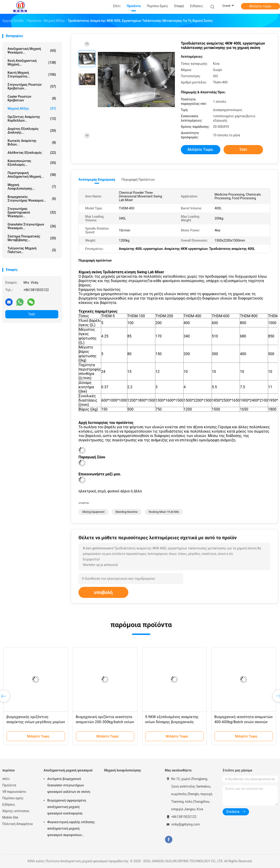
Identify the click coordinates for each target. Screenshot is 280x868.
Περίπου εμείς (13, 798)
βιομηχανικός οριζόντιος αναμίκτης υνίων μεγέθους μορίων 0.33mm (36, 722)
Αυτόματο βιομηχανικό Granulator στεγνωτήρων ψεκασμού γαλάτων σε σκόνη (69, 785)
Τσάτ (32, 314)
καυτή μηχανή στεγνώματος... (32, 74)
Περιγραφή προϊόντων (138, 180)
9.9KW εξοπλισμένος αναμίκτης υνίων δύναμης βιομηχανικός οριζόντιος (172, 722)
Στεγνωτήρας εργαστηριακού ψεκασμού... (32, 212)
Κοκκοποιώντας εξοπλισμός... (32, 163)
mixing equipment (94, 512)
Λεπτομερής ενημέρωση (97, 180)
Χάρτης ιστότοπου (16, 811)
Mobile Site (10, 817)
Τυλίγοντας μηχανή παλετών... (32, 250)
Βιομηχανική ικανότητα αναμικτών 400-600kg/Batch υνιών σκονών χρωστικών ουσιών (244, 722)
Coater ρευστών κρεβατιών (32, 98)
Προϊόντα (9, 785)
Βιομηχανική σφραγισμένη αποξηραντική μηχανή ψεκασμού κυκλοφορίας (67, 807)
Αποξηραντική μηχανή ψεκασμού (68, 770)
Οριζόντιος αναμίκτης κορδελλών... (32, 119)
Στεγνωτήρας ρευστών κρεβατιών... (32, 86)
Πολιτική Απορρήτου (18, 824)
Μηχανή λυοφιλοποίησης (123, 770)
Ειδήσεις (9, 805)
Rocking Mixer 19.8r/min (164, 512)
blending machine (127, 512)
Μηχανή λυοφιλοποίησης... (32, 187)
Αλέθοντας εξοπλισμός (32, 153)
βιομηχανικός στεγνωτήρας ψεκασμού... (32, 199)
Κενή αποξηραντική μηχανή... (32, 63)
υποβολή (103, 592)
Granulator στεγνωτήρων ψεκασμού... (32, 226)
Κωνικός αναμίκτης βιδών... (32, 143)
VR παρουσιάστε (14, 792)
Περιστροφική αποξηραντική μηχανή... (32, 175)
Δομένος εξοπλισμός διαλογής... (32, 131)
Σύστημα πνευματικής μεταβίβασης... (32, 238)
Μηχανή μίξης (32, 108)
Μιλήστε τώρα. (260, 6)
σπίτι (6, 779)
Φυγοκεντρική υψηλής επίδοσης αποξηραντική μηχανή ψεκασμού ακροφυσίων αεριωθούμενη (71, 829)
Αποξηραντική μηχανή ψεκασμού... (32, 51)
